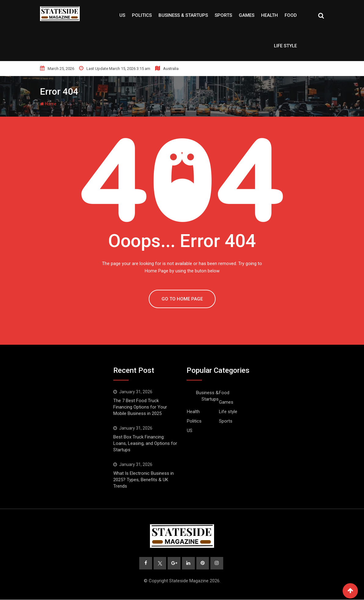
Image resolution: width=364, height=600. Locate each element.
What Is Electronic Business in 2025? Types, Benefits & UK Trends (144, 480)
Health (269, 15)
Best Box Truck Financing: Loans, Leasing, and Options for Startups (145, 443)
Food (291, 15)
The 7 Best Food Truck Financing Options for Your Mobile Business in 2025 (140, 407)
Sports (223, 15)
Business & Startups (183, 15)
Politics (142, 15)
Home (48, 104)
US (122, 15)
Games (247, 15)
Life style (285, 46)
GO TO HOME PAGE (182, 299)
